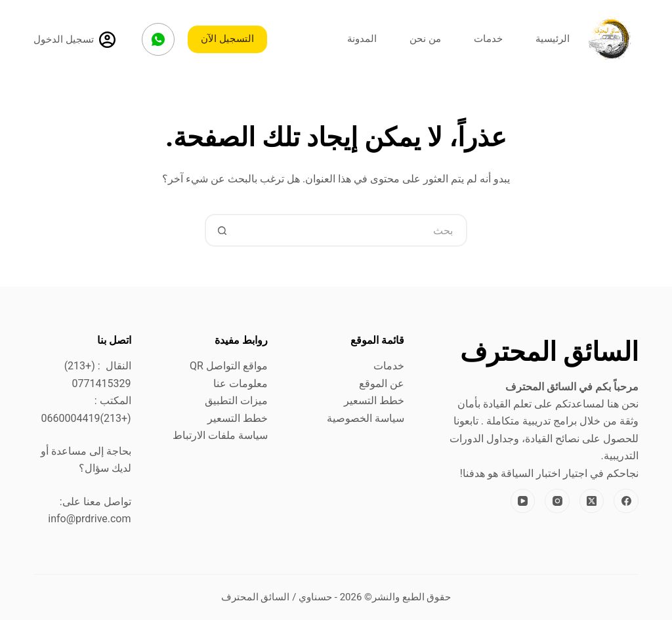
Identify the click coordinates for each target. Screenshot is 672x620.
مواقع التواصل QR (229, 366)
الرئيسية (553, 39)
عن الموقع (382, 383)
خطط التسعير (374, 401)
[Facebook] (626, 501)
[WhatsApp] (158, 39)
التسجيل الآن (227, 39)
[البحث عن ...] (352, 230)
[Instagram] (557, 501)
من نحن (425, 39)
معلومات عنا (241, 383)
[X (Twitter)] (592, 501)
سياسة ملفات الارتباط (220, 435)
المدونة (362, 39)
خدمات (488, 39)
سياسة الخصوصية (366, 418)
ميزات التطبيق (236, 401)
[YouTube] (523, 501)
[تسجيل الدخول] (74, 40)
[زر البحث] (221, 230)
